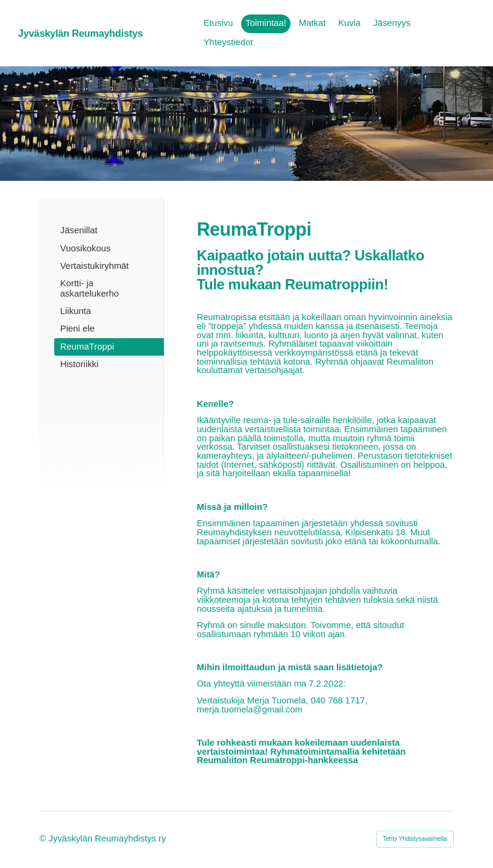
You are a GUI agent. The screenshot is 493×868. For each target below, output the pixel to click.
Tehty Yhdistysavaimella (415, 839)
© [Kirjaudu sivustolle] (44, 838)
